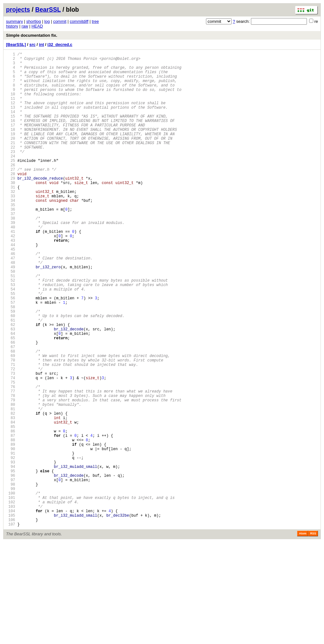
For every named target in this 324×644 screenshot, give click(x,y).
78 (11, 470)
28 (11, 200)
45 (11, 292)
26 (11, 190)
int (41, 45)
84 (11, 502)
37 (11, 249)
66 (11, 405)
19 (11, 152)
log (47, 21)
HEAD (37, 26)
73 (11, 443)
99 (11, 583)
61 (11, 378)
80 (11, 480)
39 (11, 260)
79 (11, 475)
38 (11, 254)
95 (11, 561)
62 (11, 383)
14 (11, 125)
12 (11, 114)
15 (11, 130)
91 (11, 540)
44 (11, 287)
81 (11, 486)
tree (95, 21)
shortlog (34, 21)
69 (11, 421)
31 (11, 217)
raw (25, 26)
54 (11, 340)
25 (11, 184)
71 (11, 432)
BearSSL (48, 10)
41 (11, 270)
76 (11, 459)
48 (11, 308)
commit (60, 21)
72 (11, 437)
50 (11, 319)
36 (11, 243)
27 (11, 195)
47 (11, 303)
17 (11, 141)
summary (14, 21)
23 (11, 173)
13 (11, 120)
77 (11, 464)
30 (11, 211)
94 (11, 556)
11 (11, 109)
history (12, 26)
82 (11, 491)
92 (11, 545)
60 (11, 373)
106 (11, 620)
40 (11, 265)
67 (11, 410)
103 (11, 604)
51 (11, 324)
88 (11, 523)
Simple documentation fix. (32, 35)
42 (11, 276)
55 (11, 346)
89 (11, 529)
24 (11, 179)
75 (11, 453)
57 (11, 357)
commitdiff (79, 21)
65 (11, 400)
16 (11, 136)
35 (11, 238)
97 (11, 572)
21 (11, 163)
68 (11, 416)
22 (11, 168)
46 (11, 297)
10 (11, 103)
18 (11, 147)
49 (11, 313)
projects (18, 10)
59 (11, 367)
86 (11, 513)
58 (11, 362)
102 (11, 599)
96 (11, 567)
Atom (303, 635)
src (33, 45)
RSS (313, 635)
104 (11, 610)
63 (11, 389)
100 (11, 588)
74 (11, 448)
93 (11, 550)
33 (11, 227)
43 (11, 281)
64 (11, 394)
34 (11, 233)
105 (11, 615)
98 (11, 577)
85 (11, 507)
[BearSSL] (16, 45)
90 (11, 534)
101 (11, 593)
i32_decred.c (60, 45)
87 (11, 518)
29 (11, 206)
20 (11, 157)
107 (11, 626)
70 (11, 427)
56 (11, 351)
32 (11, 222)
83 (11, 497)
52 (11, 330)
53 (11, 335)
